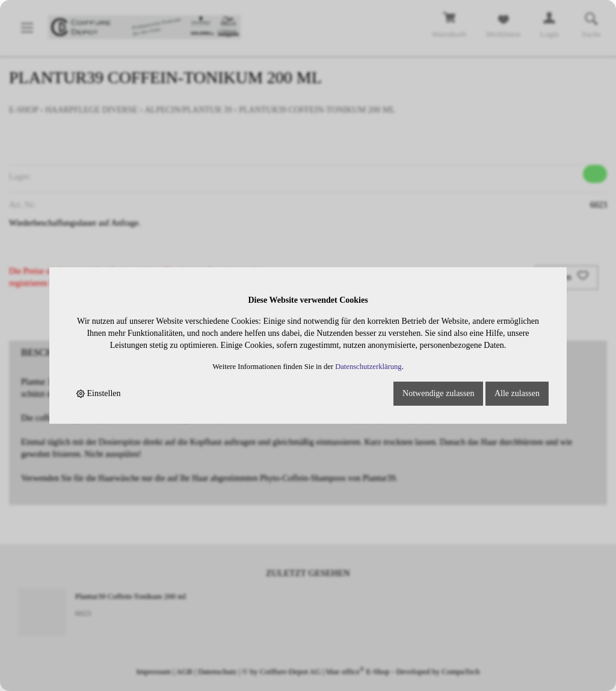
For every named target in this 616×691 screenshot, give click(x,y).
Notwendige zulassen (438, 393)
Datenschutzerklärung (368, 367)
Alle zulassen (517, 393)
